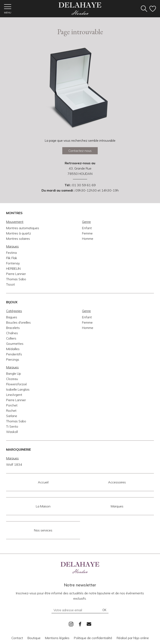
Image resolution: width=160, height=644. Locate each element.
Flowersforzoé (16, 384)
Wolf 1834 (14, 465)
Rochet (11, 411)
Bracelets (13, 328)
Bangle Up (14, 374)
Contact (17, 638)
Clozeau (12, 379)
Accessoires (117, 482)
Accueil (43, 482)
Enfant (87, 228)
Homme (88, 239)
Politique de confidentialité (93, 638)
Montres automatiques (23, 228)
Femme (87, 233)
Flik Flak (12, 258)
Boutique (34, 638)
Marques (117, 506)
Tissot (10, 285)
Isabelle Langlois (18, 390)
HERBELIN (13, 269)
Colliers (11, 338)
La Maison (43, 506)
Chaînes (12, 333)
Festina (11, 253)
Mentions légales (57, 638)
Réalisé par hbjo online (133, 638)
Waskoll (12, 432)
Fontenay (13, 263)
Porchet (12, 405)
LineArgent (14, 395)
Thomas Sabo (16, 279)
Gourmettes (15, 344)
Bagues (12, 317)
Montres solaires (18, 239)
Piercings (13, 360)
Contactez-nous (80, 151)
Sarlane (12, 416)
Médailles (13, 349)
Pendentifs (14, 354)
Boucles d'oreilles (18, 323)
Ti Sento (12, 427)
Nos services (43, 530)
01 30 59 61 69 (84, 185)
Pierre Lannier (16, 274)
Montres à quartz (19, 233)
